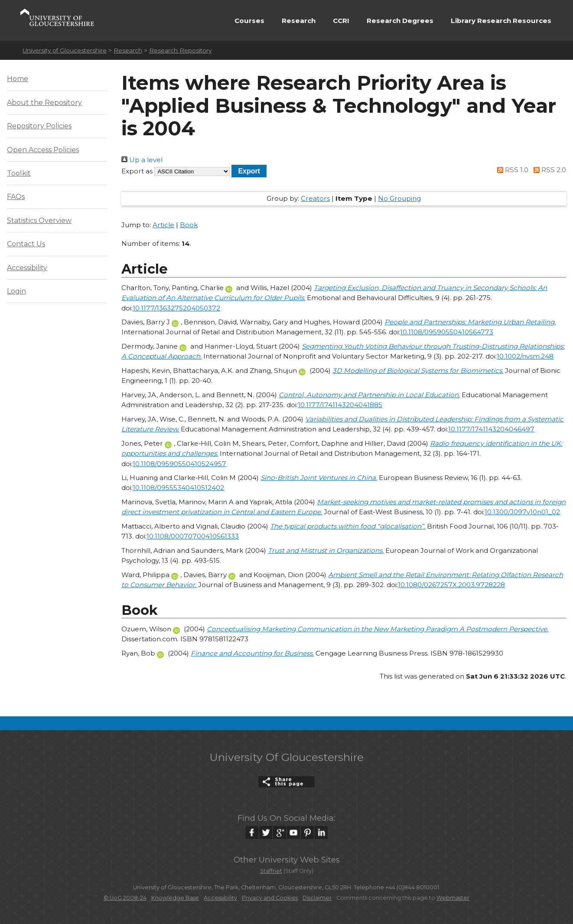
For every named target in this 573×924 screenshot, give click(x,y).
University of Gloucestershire (65, 50)
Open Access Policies (43, 150)
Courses (249, 21)
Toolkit (19, 173)
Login (16, 291)
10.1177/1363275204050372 (176, 308)
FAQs (16, 197)
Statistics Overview (39, 220)
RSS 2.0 (548, 170)
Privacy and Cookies (270, 898)
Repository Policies (39, 126)
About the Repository (44, 103)
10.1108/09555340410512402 (178, 488)
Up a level (142, 160)
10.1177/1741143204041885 (340, 405)
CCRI (341, 21)
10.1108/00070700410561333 (193, 536)
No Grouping (399, 198)
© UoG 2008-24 (125, 898)
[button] (249, 171)
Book (189, 225)
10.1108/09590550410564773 (447, 332)
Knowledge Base (175, 898)
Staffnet (271, 871)
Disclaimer (317, 898)
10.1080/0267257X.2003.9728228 (451, 585)
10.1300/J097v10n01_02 (522, 512)
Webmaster (453, 898)
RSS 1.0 (511, 170)
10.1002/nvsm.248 (525, 356)
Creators (315, 198)
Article (163, 225)
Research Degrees (400, 21)
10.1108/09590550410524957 (179, 464)
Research (299, 21)
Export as (137, 171)
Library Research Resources (501, 21)
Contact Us (26, 244)
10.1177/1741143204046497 (491, 429)
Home (18, 79)
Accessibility (27, 268)
